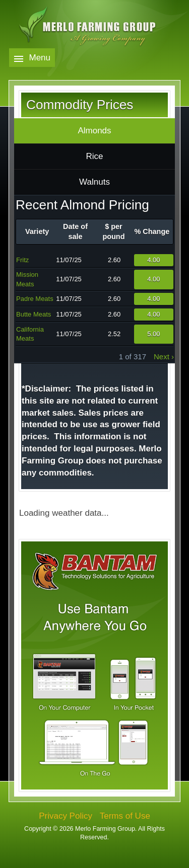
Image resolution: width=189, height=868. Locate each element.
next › (164, 357)
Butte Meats (34, 314)
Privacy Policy (66, 816)
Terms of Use (125, 816)
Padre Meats (35, 299)
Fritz (22, 260)
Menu (40, 58)
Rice (94, 156)
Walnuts (94, 182)
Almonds (94, 131)
